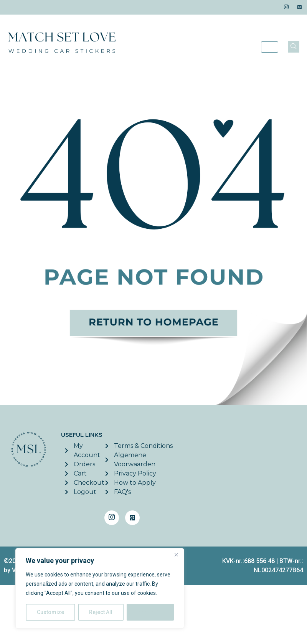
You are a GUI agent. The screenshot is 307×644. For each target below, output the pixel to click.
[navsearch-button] (294, 47)
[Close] (176, 555)
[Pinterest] (299, 7)
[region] (100, 588)
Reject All (101, 612)
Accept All (150, 612)
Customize (50, 612)
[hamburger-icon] (270, 47)
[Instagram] (286, 7)
